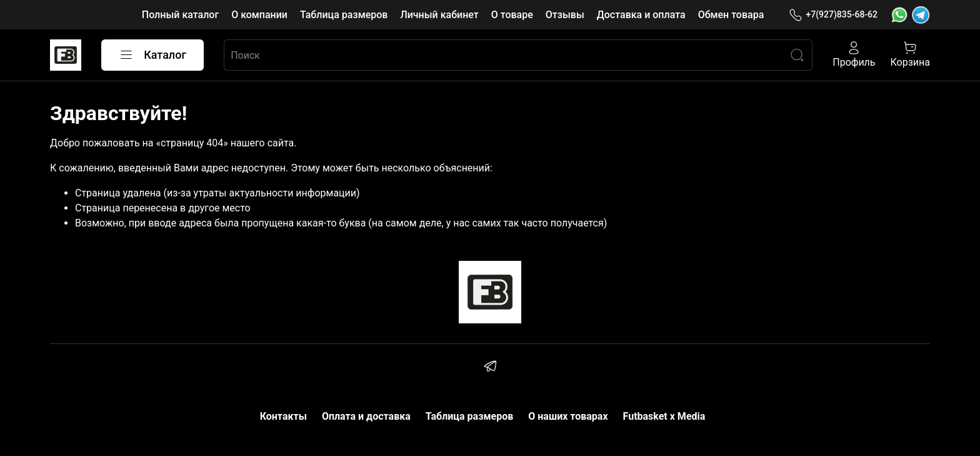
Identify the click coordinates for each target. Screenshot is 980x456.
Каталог (152, 55)
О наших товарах (568, 416)
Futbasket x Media (664, 416)
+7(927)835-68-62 (833, 15)
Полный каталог (180, 15)
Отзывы (565, 15)
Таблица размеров (344, 15)
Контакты (283, 416)
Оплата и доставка (366, 416)
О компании (259, 15)
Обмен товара (731, 15)
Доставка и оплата (641, 15)
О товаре (512, 15)
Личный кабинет (439, 15)
